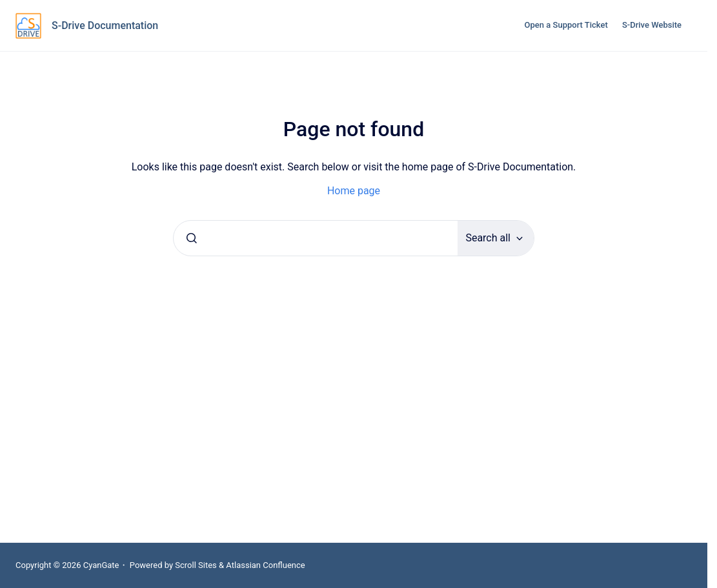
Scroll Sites (196, 565)
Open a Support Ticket (566, 25)
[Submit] (192, 238)
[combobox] (316, 238)
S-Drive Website (652, 25)
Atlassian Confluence (265, 565)
